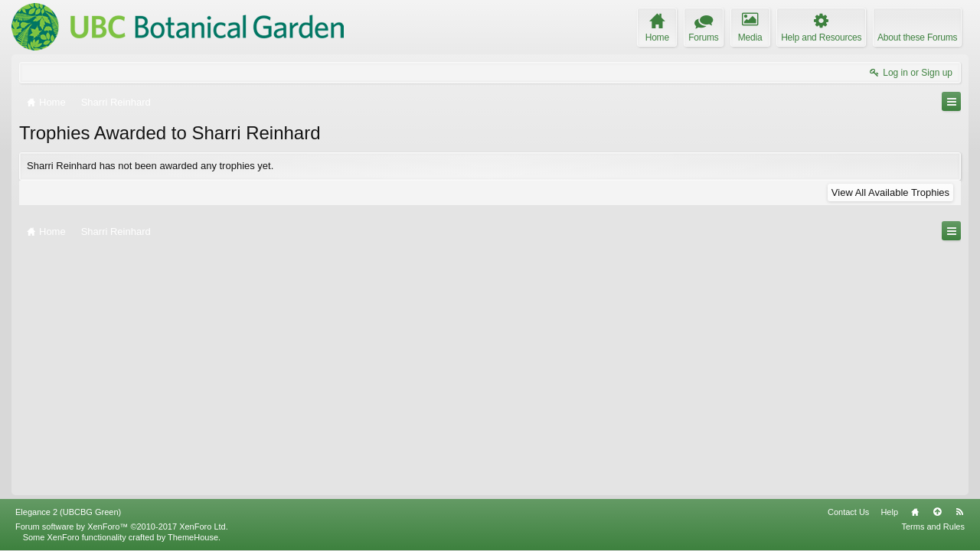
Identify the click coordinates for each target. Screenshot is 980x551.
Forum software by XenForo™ (122, 527)
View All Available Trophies (890, 192)
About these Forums (917, 37)
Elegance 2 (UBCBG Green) (68, 512)
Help (889, 512)
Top (937, 512)
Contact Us (848, 512)
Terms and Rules (933, 527)
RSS (959, 512)
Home (915, 512)
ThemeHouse (193, 537)
